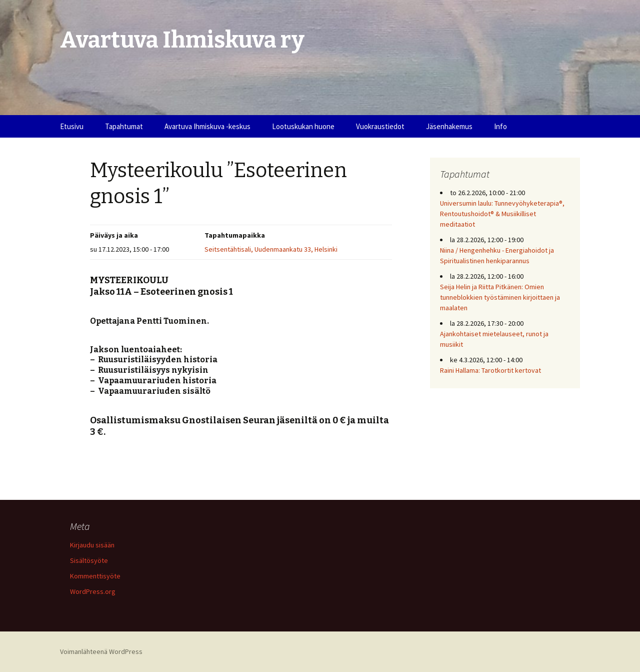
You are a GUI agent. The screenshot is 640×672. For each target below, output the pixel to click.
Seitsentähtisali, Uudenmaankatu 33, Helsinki (271, 249)
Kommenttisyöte (95, 576)
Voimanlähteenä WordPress (101, 651)
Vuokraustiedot (380, 126)
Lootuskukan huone (303, 126)
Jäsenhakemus (449, 126)
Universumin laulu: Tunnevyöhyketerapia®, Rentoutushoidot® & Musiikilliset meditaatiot (502, 214)
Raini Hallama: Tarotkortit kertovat (490, 370)
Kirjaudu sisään (92, 545)
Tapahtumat (124, 126)
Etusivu (72, 126)
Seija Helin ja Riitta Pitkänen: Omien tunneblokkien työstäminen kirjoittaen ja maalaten (500, 297)
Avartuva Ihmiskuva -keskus (207, 126)
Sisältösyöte (89, 560)
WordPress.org (93, 591)
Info (500, 126)
